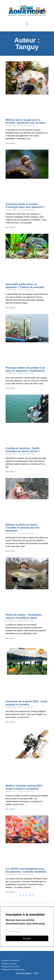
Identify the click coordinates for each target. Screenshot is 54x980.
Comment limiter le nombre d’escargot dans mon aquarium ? (25, 206)
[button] (27, 24)
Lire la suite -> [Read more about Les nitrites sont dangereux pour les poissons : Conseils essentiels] (11, 892)
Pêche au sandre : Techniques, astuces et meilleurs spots (24, 616)
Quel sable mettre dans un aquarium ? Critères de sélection (25, 286)
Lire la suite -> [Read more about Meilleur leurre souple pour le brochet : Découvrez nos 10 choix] (11, 143)
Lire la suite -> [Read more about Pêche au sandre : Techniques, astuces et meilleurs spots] (11, 638)
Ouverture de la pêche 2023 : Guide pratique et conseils (27, 703)
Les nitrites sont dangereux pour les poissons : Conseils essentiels (26, 870)
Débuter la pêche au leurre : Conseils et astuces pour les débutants (22, 528)
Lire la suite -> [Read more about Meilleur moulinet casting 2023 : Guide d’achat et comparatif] (11, 809)
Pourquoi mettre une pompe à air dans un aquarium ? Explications (25, 369)
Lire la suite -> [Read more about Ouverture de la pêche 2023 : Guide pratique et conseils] (11, 722)
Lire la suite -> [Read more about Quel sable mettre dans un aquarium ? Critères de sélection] (11, 308)
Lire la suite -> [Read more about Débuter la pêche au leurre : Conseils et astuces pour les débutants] (11, 551)
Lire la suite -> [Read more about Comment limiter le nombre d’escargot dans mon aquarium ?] (11, 227)
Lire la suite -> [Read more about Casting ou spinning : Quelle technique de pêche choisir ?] (11, 472)
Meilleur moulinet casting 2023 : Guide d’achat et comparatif (24, 787)
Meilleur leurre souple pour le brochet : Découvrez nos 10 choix (26, 121)
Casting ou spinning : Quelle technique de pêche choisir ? (23, 450)
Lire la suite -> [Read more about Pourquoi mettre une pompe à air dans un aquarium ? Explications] (11, 388)
